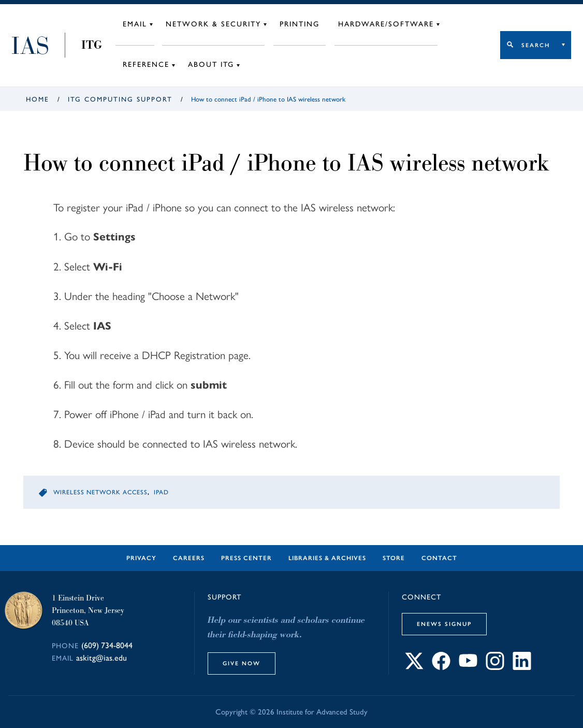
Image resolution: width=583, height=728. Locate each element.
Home (38, 99)
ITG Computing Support (120, 99)
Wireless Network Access (100, 492)
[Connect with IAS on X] (414, 667)
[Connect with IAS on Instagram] (495, 667)
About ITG (211, 65)
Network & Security (213, 24)
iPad (161, 492)
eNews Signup (444, 624)
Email (135, 24)
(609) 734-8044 (107, 645)
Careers (189, 558)
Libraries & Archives (327, 558)
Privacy (141, 558)
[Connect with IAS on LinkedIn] (522, 667)
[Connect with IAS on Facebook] (441, 667)
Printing (300, 24)
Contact (439, 558)
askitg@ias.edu (101, 658)
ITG (92, 45)
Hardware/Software (386, 24)
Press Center (246, 558)
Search (536, 45)
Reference (146, 65)
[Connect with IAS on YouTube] (468, 667)
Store (394, 558)
